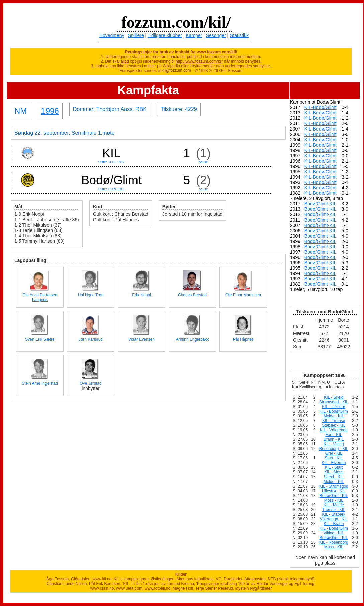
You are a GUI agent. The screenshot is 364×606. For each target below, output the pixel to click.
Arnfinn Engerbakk (193, 339)
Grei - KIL (334, 453)
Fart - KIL (334, 435)
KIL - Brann (334, 524)
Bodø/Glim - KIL (334, 496)
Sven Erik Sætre (40, 339)
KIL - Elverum (334, 463)
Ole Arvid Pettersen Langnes (40, 297)
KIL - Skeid (334, 397)
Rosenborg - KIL (334, 449)
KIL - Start (334, 467)
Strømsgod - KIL (334, 402)
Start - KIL (334, 458)
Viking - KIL (334, 533)
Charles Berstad (192, 295)
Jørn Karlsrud (91, 339)
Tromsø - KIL (334, 510)
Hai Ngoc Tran (91, 295)
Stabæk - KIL (334, 425)
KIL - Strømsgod (334, 486)
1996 (50, 111)
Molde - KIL (334, 416)
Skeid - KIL (334, 477)
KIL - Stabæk (334, 514)
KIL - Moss (334, 472)
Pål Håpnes (243, 339)
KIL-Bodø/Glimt (321, 107)
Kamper (194, 35)
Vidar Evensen (142, 339)
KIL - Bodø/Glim (334, 411)
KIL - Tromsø (334, 421)
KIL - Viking (334, 444)
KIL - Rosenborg (334, 542)
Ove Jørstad (90, 383)
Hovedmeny (112, 35)
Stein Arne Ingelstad (40, 383)
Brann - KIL (334, 439)
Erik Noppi (141, 295)
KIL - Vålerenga (334, 430)
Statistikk (239, 35)
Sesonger (216, 35)
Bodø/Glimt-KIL (320, 204)
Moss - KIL (334, 500)
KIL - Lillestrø (334, 407)
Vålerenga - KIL (334, 519)
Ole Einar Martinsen (243, 295)
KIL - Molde (334, 505)
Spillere (136, 35)
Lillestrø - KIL (334, 491)
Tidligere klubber (165, 35)
